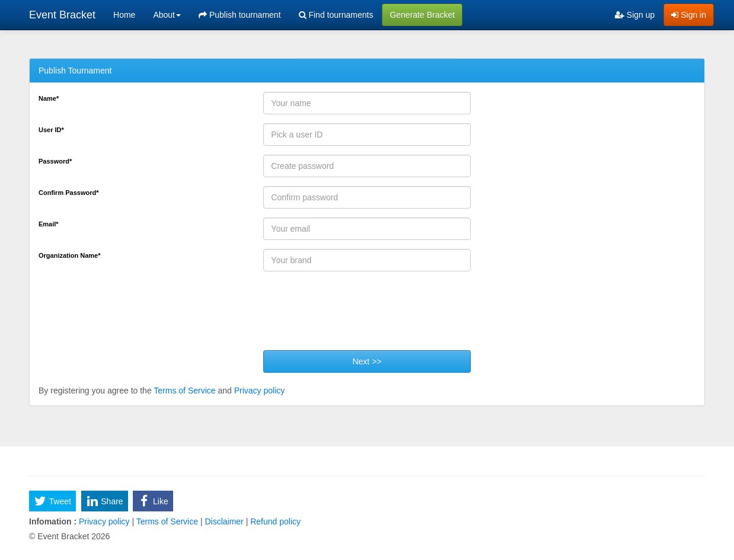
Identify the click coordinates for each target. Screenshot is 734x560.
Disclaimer (224, 521)
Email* (49, 224)
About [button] (167, 15)
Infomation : (53, 521)
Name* (49, 98)
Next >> (367, 361)
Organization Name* (70, 255)
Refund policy (274, 521)
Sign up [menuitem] (635, 15)
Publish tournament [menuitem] (240, 15)
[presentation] (353, 315)
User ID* (51, 130)
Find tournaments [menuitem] (336, 15)
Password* (55, 161)
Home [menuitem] (124, 15)
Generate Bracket (422, 15)
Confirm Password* (68, 193)
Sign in (689, 15)
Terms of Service (184, 391)
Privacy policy (260, 391)
